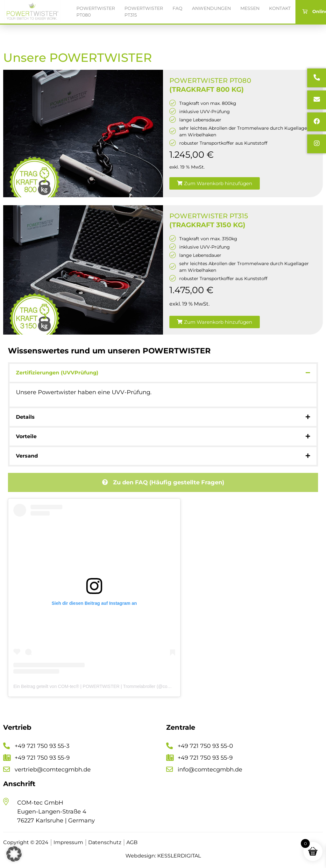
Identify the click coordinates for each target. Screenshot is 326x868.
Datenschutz (105, 842)
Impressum (68, 842)
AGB (132, 842)
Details (25, 417)
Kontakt (280, 8)
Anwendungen (211, 8)
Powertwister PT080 (96, 12)
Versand (27, 456)
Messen (250, 8)
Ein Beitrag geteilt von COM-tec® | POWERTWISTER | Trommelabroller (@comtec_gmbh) (103, 686)
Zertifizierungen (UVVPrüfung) (57, 373)
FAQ (177, 8)
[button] (215, 183)
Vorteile (26, 436)
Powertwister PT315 (144, 12)
